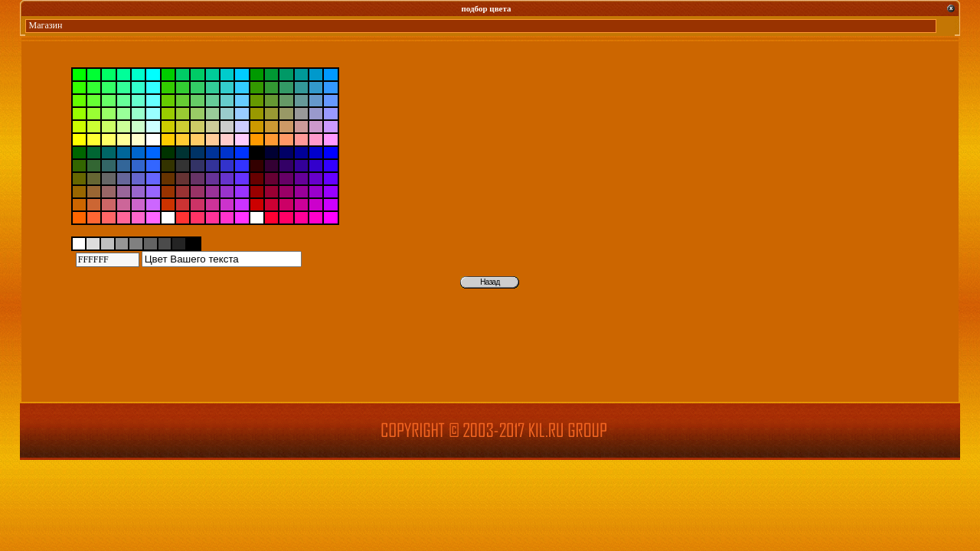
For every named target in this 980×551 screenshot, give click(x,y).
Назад (490, 282)
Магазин (46, 25)
